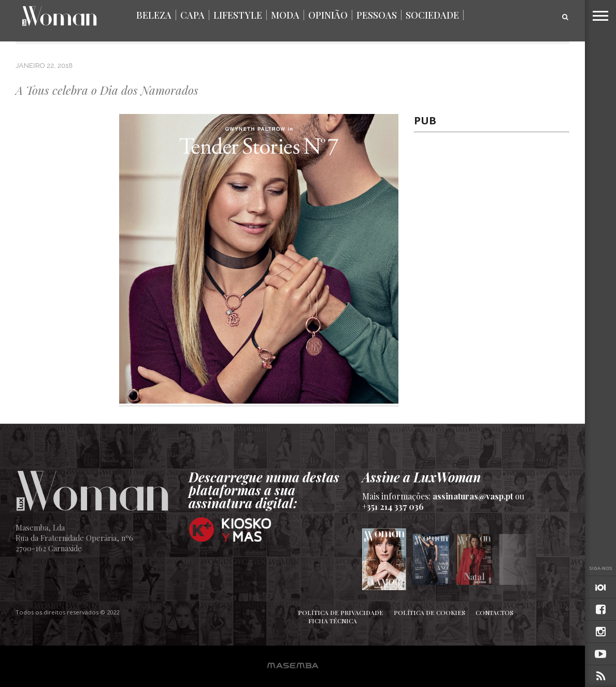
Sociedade (432, 15)
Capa (192, 15)
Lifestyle (238, 15)
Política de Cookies (429, 612)
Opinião (328, 15)
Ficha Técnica (333, 621)
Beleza (154, 15)
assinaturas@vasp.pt (473, 496)
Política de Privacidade (341, 612)
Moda (285, 15)
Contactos (495, 612)
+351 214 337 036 (393, 506)
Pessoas (377, 15)
